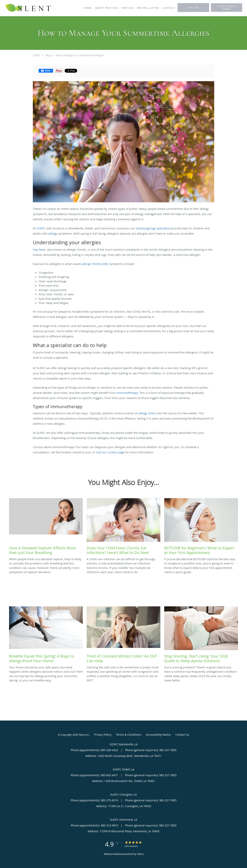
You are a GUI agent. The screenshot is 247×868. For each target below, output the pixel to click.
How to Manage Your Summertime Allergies (80, 55)
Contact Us (182, 735)
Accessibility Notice (158, 735)
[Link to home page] (28, 8)
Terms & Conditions (129, 735)
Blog (48, 55)
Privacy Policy (103, 735)
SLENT (36, 55)
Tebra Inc (84, 735)
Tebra (140, 854)
